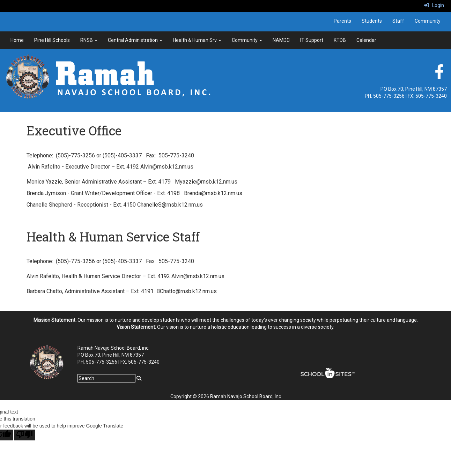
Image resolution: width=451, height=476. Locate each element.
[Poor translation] (24, 435)
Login (434, 5)
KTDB (340, 40)
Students (372, 21)
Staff (398, 21)
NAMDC (281, 40)
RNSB (89, 40)
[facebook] (439, 75)
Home (17, 40)
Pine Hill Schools (52, 40)
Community (428, 21)
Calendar (366, 40)
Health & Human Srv (197, 40)
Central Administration (135, 40)
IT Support (312, 40)
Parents (342, 21)
